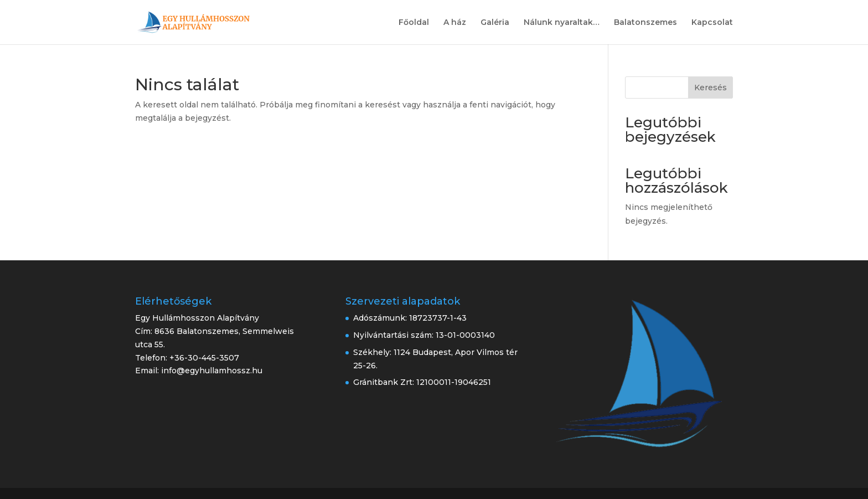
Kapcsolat (712, 23)
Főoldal (414, 23)
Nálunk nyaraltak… (562, 23)
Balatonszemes (645, 23)
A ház (455, 23)
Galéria (495, 23)
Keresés (711, 88)
